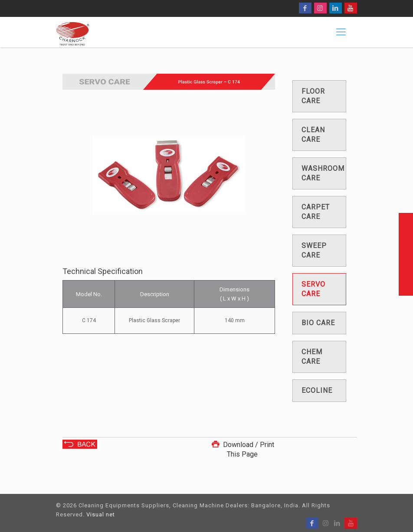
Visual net (101, 514)
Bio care (318, 323)
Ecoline (317, 390)
